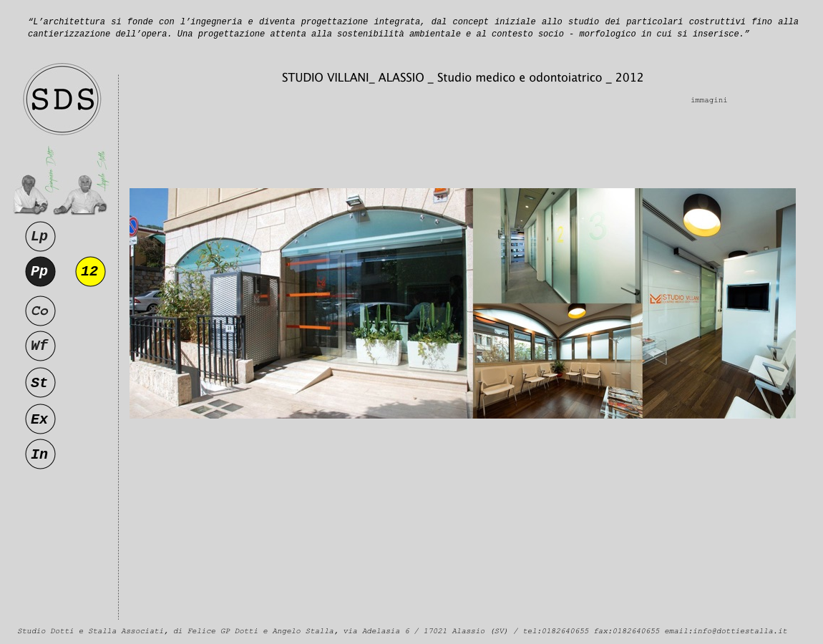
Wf (39, 346)
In (39, 455)
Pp (39, 272)
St (39, 383)
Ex (39, 420)
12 (89, 272)
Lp (39, 236)
